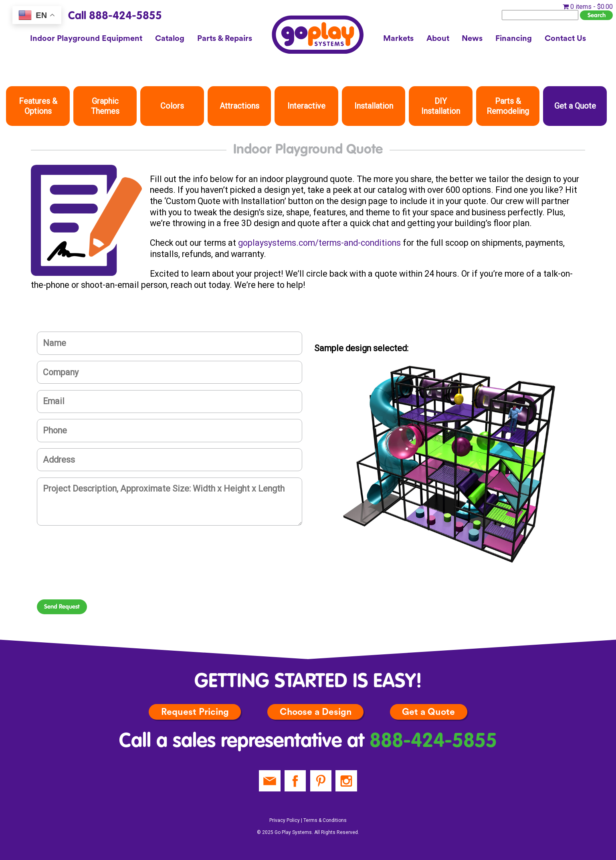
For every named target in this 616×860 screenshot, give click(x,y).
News (472, 38)
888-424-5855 (433, 742)
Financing (514, 38)
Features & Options (38, 106)
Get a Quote (575, 106)
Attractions (239, 106)
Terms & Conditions (325, 820)
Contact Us (565, 38)
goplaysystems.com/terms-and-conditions (319, 243)
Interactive (306, 106)
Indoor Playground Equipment (86, 38)
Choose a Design (316, 712)
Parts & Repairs (225, 38)
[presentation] (98, 572)
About (438, 38)
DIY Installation (441, 106)
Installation (374, 106)
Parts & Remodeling (508, 106)
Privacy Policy (285, 820)
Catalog (170, 38)
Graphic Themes (105, 106)
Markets (398, 38)
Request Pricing (195, 712)
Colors (172, 106)
